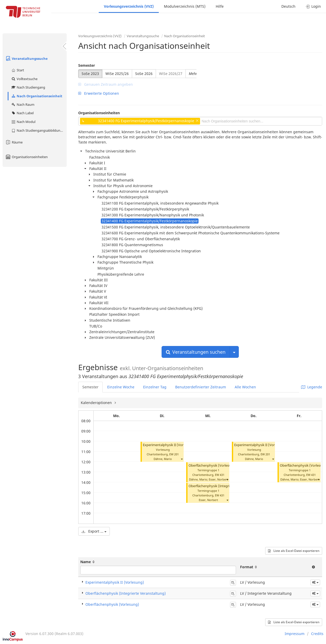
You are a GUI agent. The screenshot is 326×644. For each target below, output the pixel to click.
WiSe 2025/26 (117, 74)
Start (18, 70)
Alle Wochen (245, 387)
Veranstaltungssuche (26, 59)
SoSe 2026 (144, 74)
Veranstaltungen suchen (196, 352)
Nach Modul (23, 122)
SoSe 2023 (90, 74)
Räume (14, 142)
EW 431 (220, 475)
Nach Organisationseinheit (37, 96)
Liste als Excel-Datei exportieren (294, 551)
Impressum (295, 634)
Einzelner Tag (155, 387)
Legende (312, 387)
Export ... (94, 531)
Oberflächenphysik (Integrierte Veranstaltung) (224, 486)
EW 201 (174, 454)
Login (313, 6)
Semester (87, 65)
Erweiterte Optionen (99, 93)
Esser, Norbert (218, 479)
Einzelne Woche (121, 387)
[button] (182, 459)
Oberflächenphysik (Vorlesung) (212, 465)
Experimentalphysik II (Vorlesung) (169, 445)
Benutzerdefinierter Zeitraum (201, 387)
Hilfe (220, 6)
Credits (317, 634)
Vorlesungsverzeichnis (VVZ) (129, 6)
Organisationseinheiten (26, 157)
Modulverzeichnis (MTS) (185, 6)
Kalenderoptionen (97, 403)
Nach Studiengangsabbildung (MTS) (39, 130)
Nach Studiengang (28, 87)
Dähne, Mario (163, 459)
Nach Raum (23, 104)
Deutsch (288, 6)
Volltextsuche (24, 79)
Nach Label (22, 113)
